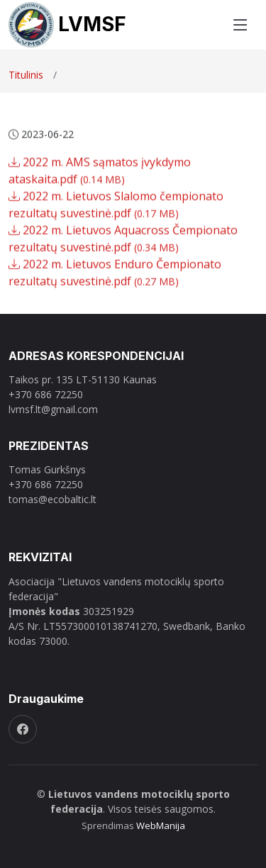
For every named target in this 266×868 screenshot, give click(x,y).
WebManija (161, 825)
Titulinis (26, 75)
